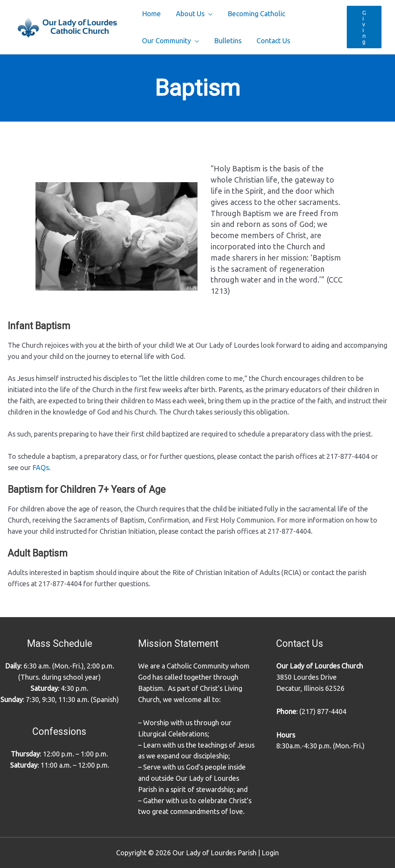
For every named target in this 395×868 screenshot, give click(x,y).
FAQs (41, 467)
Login (270, 853)
